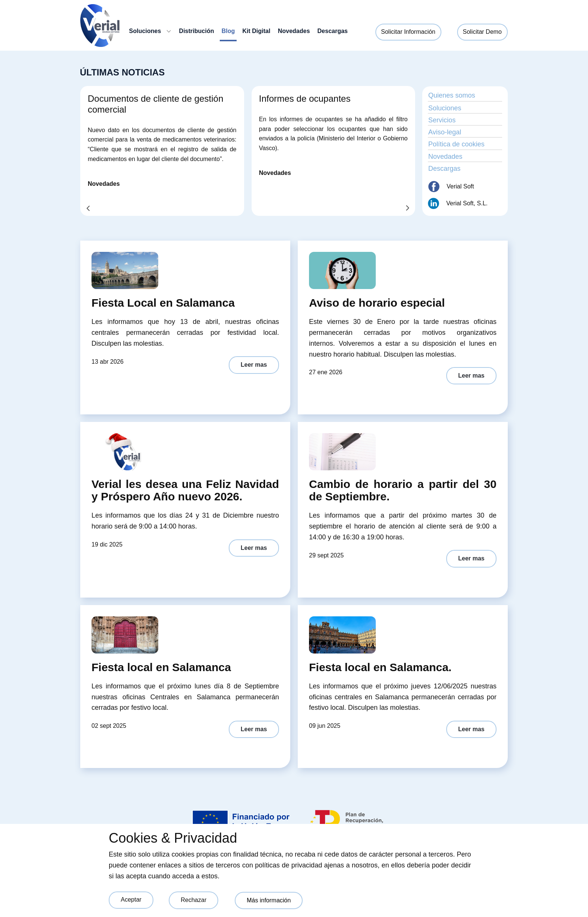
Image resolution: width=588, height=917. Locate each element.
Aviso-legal (445, 132)
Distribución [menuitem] (196, 31)
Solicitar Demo (482, 32)
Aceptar (131, 900)
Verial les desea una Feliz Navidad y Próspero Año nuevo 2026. (185, 490)
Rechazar (193, 900)
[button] (88, 208)
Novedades (104, 184)
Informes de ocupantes (305, 99)
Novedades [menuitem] (294, 31)
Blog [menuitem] (228, 31)
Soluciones (445, 108)
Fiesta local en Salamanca (161, 667)
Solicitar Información (408, 32)
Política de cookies (456, 144)
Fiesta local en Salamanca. (380, 667)
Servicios (442, 120)
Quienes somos (452, 95)
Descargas (444, 169)
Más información (269, 900)
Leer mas (254, 365)
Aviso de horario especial (377, 303)
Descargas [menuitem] (332, 31)
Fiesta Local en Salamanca (163, 303)
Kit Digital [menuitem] (256, 31)
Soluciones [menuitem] (145, 31)
